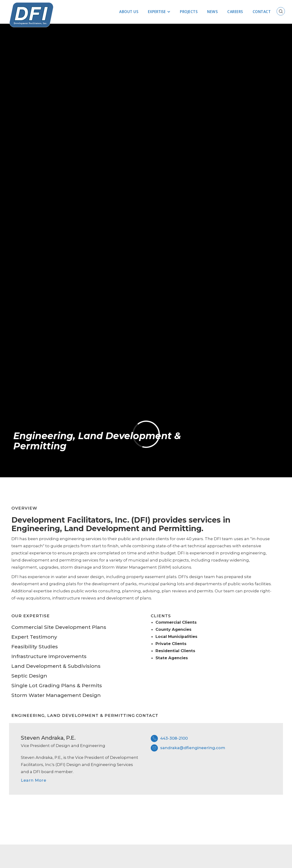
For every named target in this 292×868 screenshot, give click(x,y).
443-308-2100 (174, 738)
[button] (159, 12)
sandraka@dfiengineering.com (193, 748)
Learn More (34, 780)
